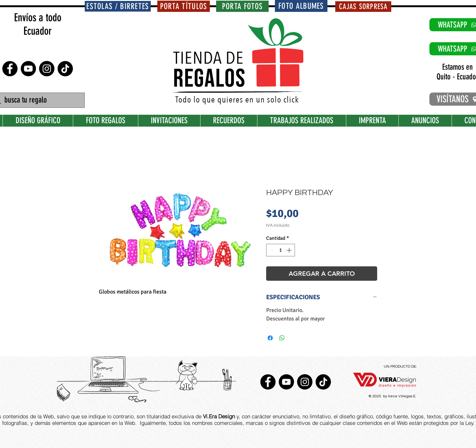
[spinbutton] (281, 250)
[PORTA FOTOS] (242, 6)
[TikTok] (65, 69)
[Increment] (290, 250)
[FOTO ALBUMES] (301, 6)
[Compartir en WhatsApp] (282, 338)
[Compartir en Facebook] (270, 338)
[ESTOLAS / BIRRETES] (118, 6)
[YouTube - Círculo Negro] (28, 69)
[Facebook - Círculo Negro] (10, 69)
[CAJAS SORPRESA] (363, 7)
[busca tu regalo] (38, 100)
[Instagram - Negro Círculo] (47, 69)
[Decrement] (271, 250)
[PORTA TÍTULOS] (184, 6)
